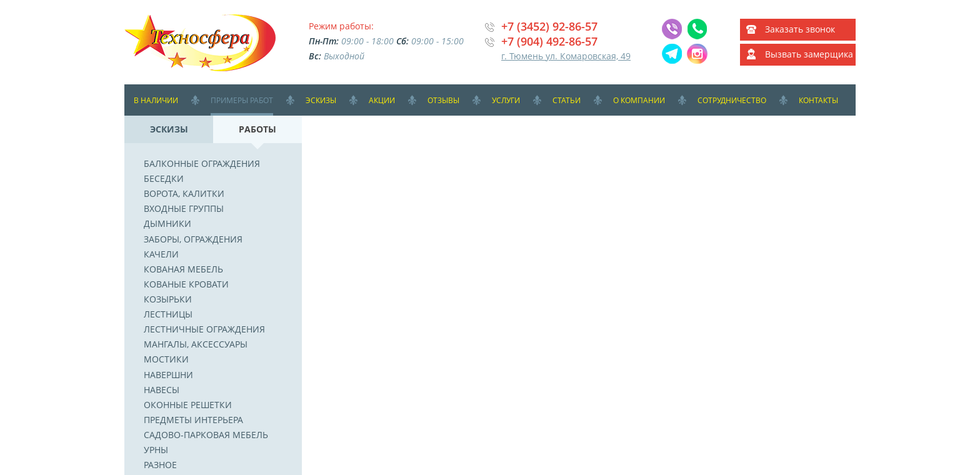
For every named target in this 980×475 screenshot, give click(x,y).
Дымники (167, 223)
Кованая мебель (183, 269)
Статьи (567, 100)
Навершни (168, 375)
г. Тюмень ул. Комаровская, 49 (566, 56)
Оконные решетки (188, 405)
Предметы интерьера (193, 420)
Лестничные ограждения (204, 329)
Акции (382, 100)
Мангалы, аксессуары (196, 344)
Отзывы (443, 100)
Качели (161, 254)
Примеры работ (242, 100)
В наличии (156, 100)
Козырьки (168, 299)
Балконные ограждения (202, 163)
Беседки (164, 178)
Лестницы (168, 314)
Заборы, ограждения (193, 239)
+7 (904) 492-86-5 (546, 41)
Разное (160, 465)
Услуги (506, 100)
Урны (156, 450)
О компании (639, 100)
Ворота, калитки (184, 193)
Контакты (818, 100)
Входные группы (184, 208)
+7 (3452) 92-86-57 (549, 26)
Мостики (166, 359)
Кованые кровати (186, 284)
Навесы (162, 390)
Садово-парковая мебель (206, 435)
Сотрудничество (732, 100)
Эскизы (321, 100)
